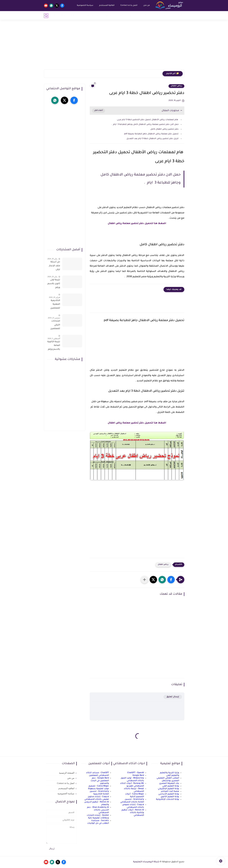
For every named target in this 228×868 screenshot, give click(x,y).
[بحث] (46, 16)
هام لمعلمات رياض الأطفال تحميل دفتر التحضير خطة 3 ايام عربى (147, 120)
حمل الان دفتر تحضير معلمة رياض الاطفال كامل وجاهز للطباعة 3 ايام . (145, 124)
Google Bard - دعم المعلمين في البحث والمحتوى (100, 781)
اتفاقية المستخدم (107, 5)
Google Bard (138, 775)
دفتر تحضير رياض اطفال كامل (164, 129)
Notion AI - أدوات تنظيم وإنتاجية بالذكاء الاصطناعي (133, 813)
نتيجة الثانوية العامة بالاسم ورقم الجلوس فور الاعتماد (54, 346)
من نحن (146, 5)
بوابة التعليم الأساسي (169, 794)
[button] (171, 580)
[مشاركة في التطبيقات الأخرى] (144, 580)
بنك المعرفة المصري (169, 783)
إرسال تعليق (173, 697)
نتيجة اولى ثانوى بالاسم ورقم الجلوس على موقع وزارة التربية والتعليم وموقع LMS (54, 284)
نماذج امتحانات (104, 15)
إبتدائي (146, 15)
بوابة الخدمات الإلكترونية (168, 799)
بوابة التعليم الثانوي (170, 797)
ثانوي (121, 15)
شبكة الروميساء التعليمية (146, 862)
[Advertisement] (114, 47)
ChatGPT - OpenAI (136, 773)
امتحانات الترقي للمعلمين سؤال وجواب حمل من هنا (54, 325)
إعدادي (133, 15)
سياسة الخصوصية (85, 5)
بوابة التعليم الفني (171, 786)
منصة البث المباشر (170, 791)
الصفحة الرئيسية (67, 773)
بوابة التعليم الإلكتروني (169, 789)
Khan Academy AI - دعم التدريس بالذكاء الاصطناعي (98, 810)
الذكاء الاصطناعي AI (64, 15)
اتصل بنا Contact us (129, 5)
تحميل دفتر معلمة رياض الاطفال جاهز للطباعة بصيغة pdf (151, 134)
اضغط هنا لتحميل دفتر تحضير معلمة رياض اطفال (137, 224)
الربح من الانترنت (86, 15)
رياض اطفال (176, 86)
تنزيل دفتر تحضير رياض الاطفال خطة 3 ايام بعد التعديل (152, 139)
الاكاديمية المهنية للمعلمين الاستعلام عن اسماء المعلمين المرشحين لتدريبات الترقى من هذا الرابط (55, 305)
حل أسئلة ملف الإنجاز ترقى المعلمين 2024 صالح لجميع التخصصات (54, 266)
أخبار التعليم (178, 15)
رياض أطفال (163, 15)
